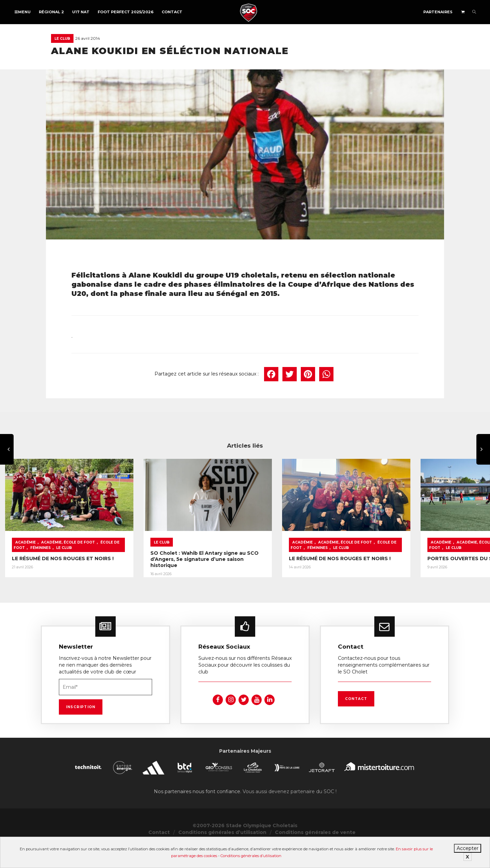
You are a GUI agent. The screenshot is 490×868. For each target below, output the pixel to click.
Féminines (26, 562)
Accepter (468, 848)
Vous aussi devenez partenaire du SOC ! (290, 814)
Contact (172, 12)
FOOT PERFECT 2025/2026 (126, 12)
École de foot (116, 556)
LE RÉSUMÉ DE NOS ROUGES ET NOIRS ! (63, 572)
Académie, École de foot (68, 556)
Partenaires (438, 12)
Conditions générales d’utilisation (251, 856)
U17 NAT (81, 12)
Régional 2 (51, 12)
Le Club (62, 39)
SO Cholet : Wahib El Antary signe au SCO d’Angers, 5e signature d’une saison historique (242, 570)
